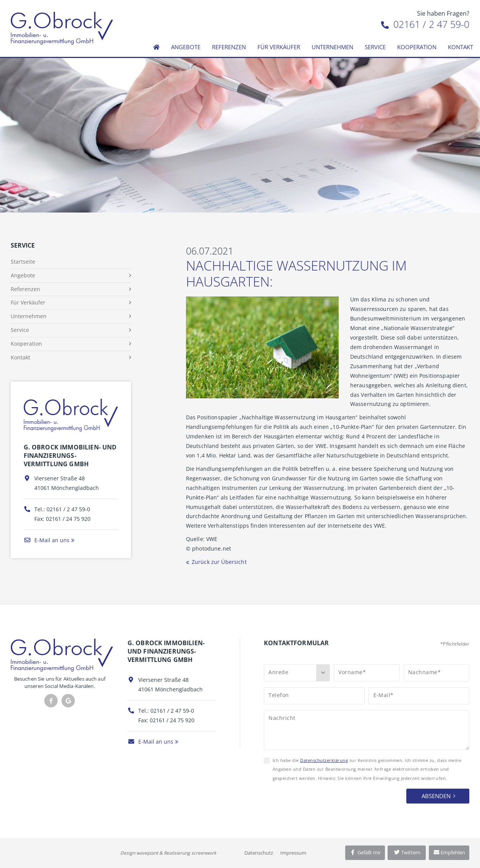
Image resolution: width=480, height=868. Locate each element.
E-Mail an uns (47, 540)
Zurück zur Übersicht (219, 562)
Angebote (186, 47)
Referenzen (229, 47)
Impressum (293, 853)
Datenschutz (259, 853)
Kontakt (461, 47)
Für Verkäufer (279, 47)
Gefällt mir (365, 852)
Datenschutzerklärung (324, 760)
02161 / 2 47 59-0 (425, 24)
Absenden (436, 796)
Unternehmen (332, 47)
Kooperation (417, 47)
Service (375, 47)
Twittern (407, 852)
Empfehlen (449, 852)
